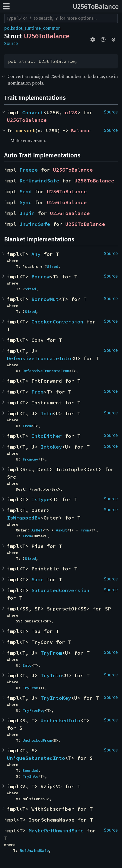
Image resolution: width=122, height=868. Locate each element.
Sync (26, 202)
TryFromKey (34, 710)
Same (38, 579)
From (38, 392)
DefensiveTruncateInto (39, 358)
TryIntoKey (56, 698)
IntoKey (51, 447)
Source (11, 44)
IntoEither (47, 436)
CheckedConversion (57, 322)
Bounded (30, 770)
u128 (71, 112)
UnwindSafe (35, 224)
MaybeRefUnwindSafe (56, 831)
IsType (41, 499)
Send (26, 191)
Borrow (41, 277)
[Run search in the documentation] (61, 18)
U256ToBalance (96, 7)
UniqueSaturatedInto (36, 758)
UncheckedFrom (37, 740)
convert (25, 130)
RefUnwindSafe (39, 181)
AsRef (37, 530)
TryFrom (51, 653)
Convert (33, 112)
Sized (53, 266)
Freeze (29, 170)
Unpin (27, 213)
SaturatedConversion (60, 590)
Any (36, 254)
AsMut (61, 530)
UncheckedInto (60, 720)
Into (47, 413)
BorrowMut (45, 299)
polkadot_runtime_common (32, 28)
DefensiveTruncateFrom (46, 371)
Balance (81, 130)
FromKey (30, 459)
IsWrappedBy (24, 518)
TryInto (51, 675)
